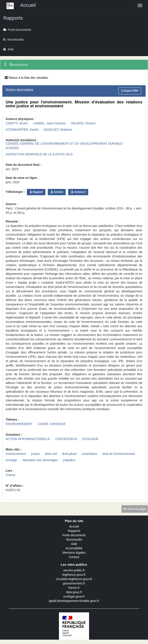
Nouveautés (74, 540)
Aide (74, 544)
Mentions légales (74, 553)
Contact (74, 557)
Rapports (74, 531)
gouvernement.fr (74, 583)
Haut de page (135, 509)
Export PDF (130, 91)
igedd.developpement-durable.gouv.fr (74, 601)
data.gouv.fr (74, 592)
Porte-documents (74, 535)
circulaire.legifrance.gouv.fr (74, 579)
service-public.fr (74, 570)
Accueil (74, 526)
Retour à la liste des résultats (26, 78)
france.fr (74, 588)
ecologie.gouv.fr (74, 596)
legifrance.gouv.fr (74, 575)
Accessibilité (74, 548)
